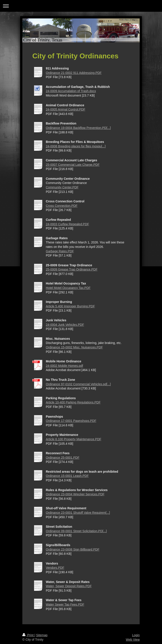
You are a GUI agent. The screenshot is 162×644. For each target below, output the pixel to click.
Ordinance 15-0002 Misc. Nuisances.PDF (74, 347)
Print (28, 635)
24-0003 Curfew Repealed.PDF (67, 224)
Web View (133, 640)
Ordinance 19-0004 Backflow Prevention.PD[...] (78, 128)
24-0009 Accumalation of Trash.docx (71, 91)
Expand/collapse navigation (81, 6)
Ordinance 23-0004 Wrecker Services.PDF (75, 494)
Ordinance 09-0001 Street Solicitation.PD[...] (76, 531)
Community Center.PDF (62, 187)
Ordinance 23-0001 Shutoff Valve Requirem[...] (78, 513)
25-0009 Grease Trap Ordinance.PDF (72, 269)
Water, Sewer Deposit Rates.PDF (69, 586)
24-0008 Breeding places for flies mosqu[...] (76, 146)
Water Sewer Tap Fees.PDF (65, 604)
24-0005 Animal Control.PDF (66, 109)
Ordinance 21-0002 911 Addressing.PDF (74, 73)
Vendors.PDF (55, 568)
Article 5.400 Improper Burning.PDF (70, 306)
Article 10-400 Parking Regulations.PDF (73, 402)
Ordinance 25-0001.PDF (63, 458)
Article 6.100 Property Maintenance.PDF (74, 439)
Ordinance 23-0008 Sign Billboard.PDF (73, 549)
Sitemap (42, 635)
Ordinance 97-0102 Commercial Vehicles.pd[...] (78, 384)
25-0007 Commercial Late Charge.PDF (73, 165)
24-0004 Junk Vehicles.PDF (65, 325)
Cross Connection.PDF (62, 206)
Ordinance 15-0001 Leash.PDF (67, 476)
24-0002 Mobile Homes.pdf (64, 366)
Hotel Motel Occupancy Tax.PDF (68, 288)
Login (136, 635)
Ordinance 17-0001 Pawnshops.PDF (71, 421)
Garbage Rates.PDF (60, 251)
